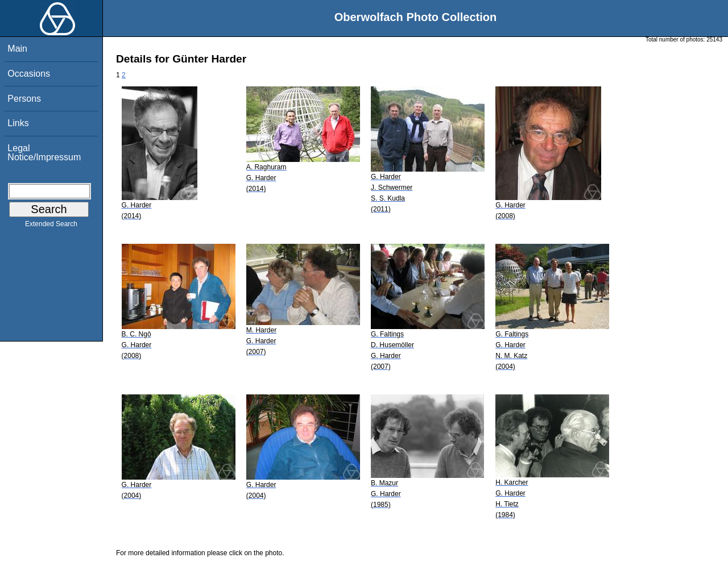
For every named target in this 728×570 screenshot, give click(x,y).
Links (18, 123)
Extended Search (51, 226)
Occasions (29, 74)
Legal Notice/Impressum (44, 153)
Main (17, 49)
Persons (24, 99)
